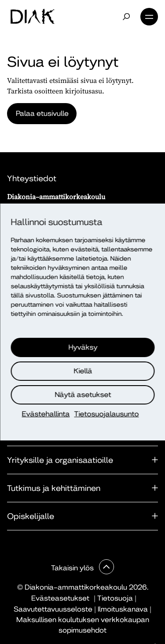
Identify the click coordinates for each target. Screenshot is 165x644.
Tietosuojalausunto (107, 414)
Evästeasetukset (60, 598)
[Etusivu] (32, 17)
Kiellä (83, 371)
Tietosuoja (115, 598)
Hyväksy (83, 347)
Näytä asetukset (83, 395)
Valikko (149, 17)
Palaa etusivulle (42, 113)
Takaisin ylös (73, 568)
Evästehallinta (46, 414)
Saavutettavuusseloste (53, 609)
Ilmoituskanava (123, 609)
